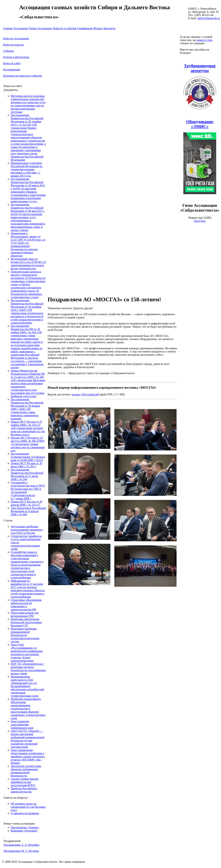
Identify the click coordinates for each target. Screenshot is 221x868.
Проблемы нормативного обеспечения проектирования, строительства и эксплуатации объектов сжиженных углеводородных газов (28, 709)
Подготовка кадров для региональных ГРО (25, 614)
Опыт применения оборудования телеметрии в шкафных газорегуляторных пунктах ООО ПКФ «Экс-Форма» (28, 756)
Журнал (98, 28)
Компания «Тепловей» (24, 831)
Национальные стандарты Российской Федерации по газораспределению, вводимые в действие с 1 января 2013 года (27, 169)
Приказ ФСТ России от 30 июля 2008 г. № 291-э (26, 465)
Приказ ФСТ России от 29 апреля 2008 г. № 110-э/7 (26, 503)
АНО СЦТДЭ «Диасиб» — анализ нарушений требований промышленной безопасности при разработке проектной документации (27, 739)
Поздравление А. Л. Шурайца (21, 845)
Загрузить (200, 221)
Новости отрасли (13, 45)
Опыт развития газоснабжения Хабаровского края (22, 725)
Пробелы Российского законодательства (24, 790)
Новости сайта (12, 63)
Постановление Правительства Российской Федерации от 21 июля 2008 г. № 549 (27, 474)
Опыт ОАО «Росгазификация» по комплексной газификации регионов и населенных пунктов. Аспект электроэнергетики (27, 653)
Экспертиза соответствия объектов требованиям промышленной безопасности (26, 771)
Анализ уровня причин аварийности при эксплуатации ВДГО (25, 782)
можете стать (205, 40)
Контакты (110, 28)
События (8, 51)
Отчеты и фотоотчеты (16, 57)
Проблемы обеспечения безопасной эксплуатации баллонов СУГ (26, 622)
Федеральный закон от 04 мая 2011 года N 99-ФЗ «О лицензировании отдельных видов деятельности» (28, 264)
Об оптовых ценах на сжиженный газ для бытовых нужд (28, 807)
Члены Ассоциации (40, 28)
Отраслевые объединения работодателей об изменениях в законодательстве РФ (26, 605)
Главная (8, 28)
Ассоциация (21, 28)
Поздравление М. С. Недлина (21, 851)
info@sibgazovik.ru (209, 18)
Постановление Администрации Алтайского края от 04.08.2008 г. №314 (28, 457)
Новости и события (65, 28)
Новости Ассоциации (16, 38)
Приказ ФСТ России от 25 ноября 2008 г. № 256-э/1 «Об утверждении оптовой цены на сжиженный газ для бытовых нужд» (28, 428)
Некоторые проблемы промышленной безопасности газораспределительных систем (25, 635)
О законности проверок (25, 813)
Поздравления (12, 69)
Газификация (85, 28)
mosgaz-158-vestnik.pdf (85, 394)
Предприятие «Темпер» (25, 827)
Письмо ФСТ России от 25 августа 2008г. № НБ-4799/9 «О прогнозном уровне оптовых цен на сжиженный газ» (28, 444)
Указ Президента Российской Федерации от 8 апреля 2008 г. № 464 (28, 511)
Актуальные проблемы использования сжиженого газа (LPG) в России (27, 530)
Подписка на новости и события (22, 76)
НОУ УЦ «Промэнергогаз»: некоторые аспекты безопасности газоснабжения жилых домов (28, 669)
